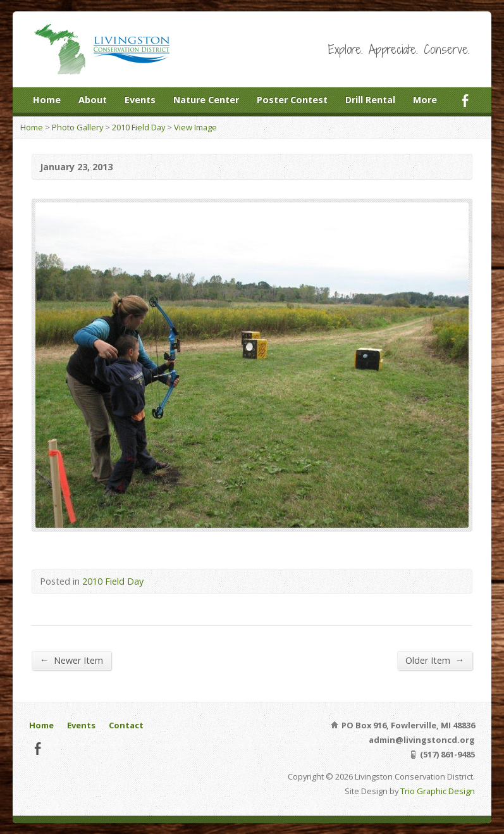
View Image (195, 127)
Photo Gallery (77, 127)
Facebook (465, 100)
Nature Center (206, 100)
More (425, 100)
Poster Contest (292, 100)
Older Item (435, 660)
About (93, 100)
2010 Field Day (138, 127)
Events (140, 100)
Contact (126, 725)
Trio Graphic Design (438, 791)
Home (47, 100)
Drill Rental (370, 100)
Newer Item (71, 660)
